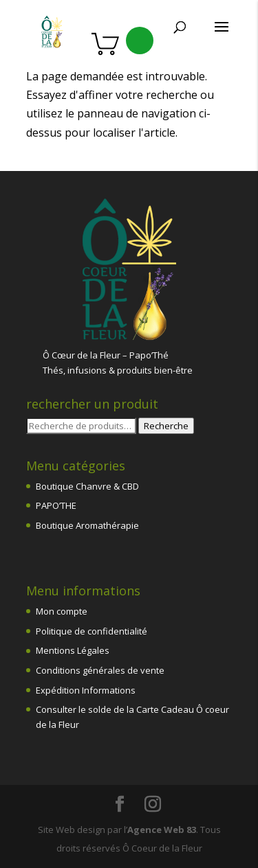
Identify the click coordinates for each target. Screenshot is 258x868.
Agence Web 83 (162, 830)
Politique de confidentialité (92, 631)
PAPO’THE (56, 505)
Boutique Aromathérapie (87, 525)
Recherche (166, 426)
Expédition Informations (86, 690)
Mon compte (62, 611)
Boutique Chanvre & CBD (87, 486)
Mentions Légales (73, 650)
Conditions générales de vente (100, 670)
